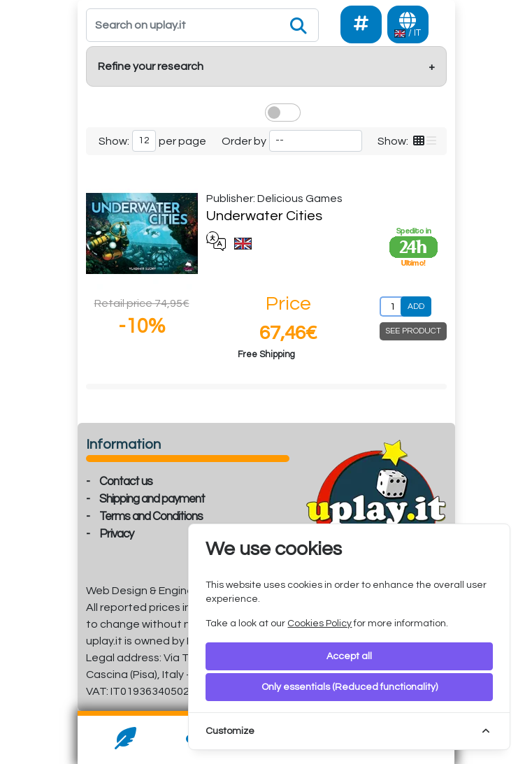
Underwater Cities (264, 216)
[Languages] (408, 24)
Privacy (116, 534)
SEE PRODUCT (413, 331)
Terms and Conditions (151, 517)
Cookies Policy (319, 624)
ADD (416, 307)
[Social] (361, 24)
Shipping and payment (152, 499)
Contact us (126, 482)
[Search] (203, 25)
